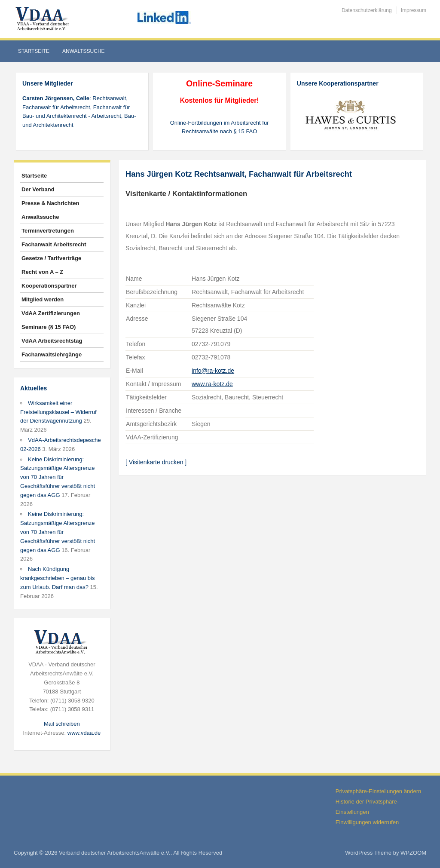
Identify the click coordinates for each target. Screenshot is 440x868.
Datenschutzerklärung (367, 10)
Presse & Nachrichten (50, 203)
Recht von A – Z (42, 272)
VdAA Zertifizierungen (51, 313)
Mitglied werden (43, 299)
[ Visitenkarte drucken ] (156, 462)
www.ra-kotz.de (212, 384)
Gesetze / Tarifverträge (51, 258)
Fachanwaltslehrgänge (52, 354)
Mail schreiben (62, 724)
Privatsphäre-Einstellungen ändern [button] (378, 791)
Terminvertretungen (48, 231)
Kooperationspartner (49, 286)
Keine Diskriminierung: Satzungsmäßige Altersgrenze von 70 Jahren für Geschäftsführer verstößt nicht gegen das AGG (58, 477)
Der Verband (38, 189)
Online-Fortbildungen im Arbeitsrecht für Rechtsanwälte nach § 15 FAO (220, 127)
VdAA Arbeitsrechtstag (52, 341)
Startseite (34, 51)
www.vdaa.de (84, 733)
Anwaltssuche (84, 51)
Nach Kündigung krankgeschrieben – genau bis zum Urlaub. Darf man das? (57, 578)
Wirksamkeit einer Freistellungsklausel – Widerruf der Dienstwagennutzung (58, 412)
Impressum (414, 10)
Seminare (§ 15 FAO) (49, 327)
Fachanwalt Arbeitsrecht (54, 244)
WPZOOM (413, 853)
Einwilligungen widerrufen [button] (367, 822)
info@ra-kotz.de (213, 371)
